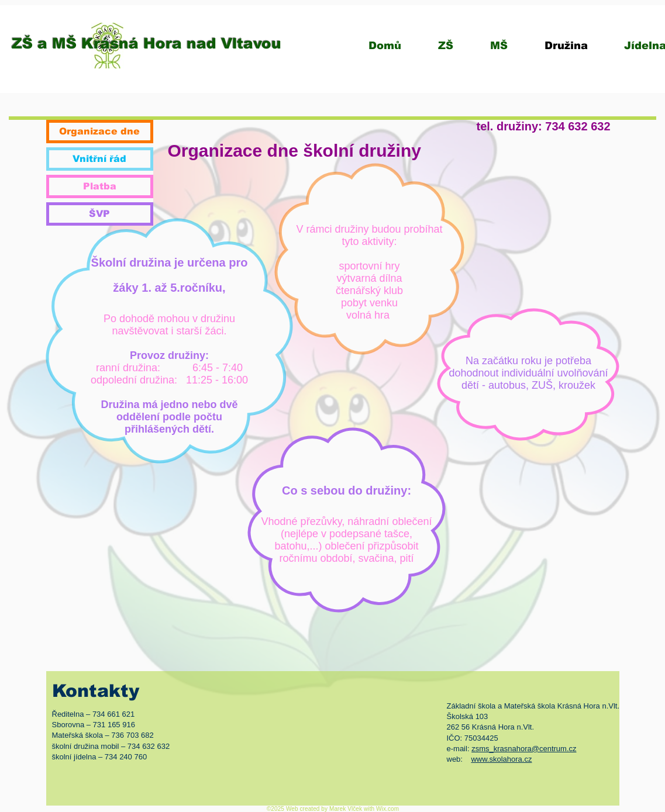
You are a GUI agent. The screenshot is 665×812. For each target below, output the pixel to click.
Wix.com (387, 809)
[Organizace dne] (100, 132)
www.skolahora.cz (501, 759)
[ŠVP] (100, 214)
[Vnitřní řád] (100, 159)
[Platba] (100, 186)
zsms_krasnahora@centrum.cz (524, 749)
